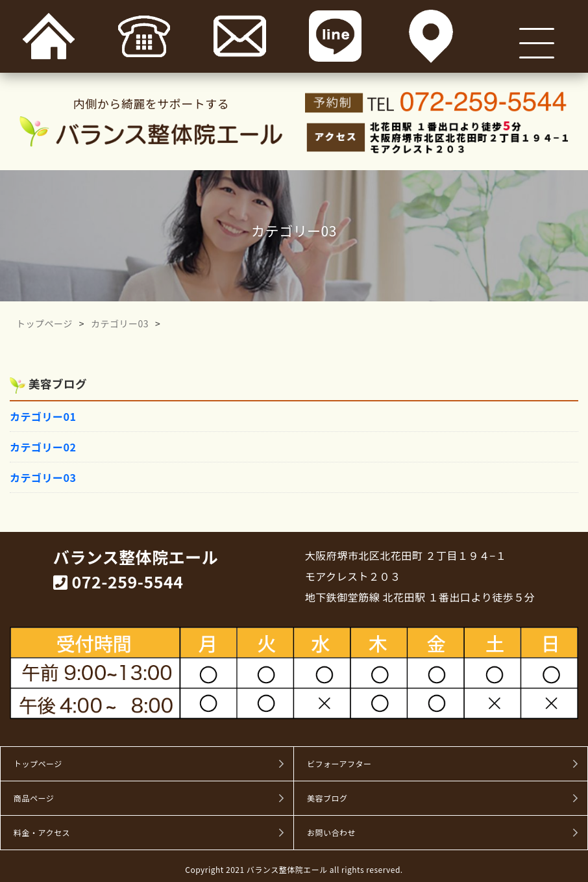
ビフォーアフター (339, 764)
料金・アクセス (42, 833)
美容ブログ (327, 798)
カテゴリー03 (120, 323)
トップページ (44, 323)
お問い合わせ (331, 833)
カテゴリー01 (43, 416)
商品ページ (34, 798)
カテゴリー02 (43, 447)
